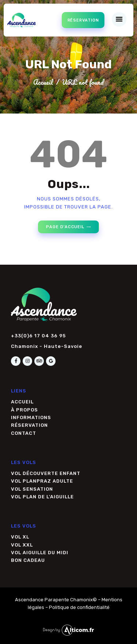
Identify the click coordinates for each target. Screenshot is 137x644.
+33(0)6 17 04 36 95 (38, 336)
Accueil (43, 82)
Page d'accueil (65, 227)
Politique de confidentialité (79, 607)
